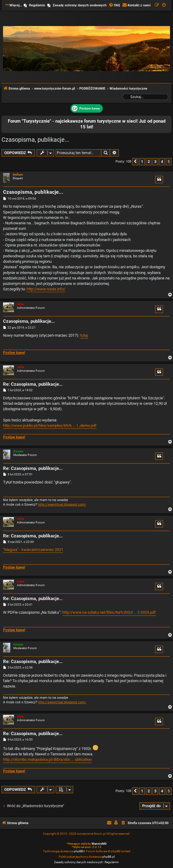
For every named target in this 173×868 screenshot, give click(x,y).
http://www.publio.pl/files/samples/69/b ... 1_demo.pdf (50, 426)
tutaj (84, 335)
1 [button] (142, 162)
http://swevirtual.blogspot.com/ (62, 505)
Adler (21, 304)
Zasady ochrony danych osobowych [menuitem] (80, 5)
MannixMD (99, 844)
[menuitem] (114, 5)
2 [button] (149, 162)
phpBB (78, 851)
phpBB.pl (108, 857)
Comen (18, 451)
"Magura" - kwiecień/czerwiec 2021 (33, 550)
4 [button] (162, 162)
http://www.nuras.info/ (46, 289)
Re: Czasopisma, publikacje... (33, 384)
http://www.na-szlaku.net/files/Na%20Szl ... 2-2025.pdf (109, 612)
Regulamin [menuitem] (37, 5)
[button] (135, 162)
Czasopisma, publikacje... (35, 140)
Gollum (18, 175)
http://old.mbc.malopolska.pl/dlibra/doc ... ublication (47, 759)
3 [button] (155, 162)
